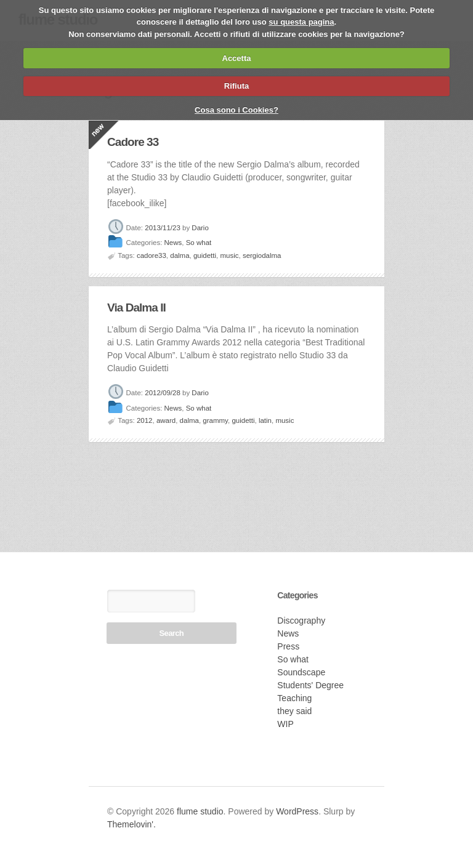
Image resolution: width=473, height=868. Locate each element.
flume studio (200, 811)
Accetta (237, 58)
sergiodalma (262, 255)
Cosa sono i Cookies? (236, 110)
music (229, 255)
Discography (301, 621)
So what (199, 243)
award (166, 420)
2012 (145, 420)
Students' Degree (310, 685)
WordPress (297, 811)
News (173, 243)
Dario (200, 228)
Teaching (294, 698)
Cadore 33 (133, 142)
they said (294, 711)
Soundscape (301, 672)
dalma (180, 255)
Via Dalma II (136, 307)
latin (265, 420)
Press (288, 646)
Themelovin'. (131, 824)
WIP (285, 724)
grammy (215, 420)
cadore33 (152, 255)
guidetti (205, 255)
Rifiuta (236, 86)
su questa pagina (301, 22)
